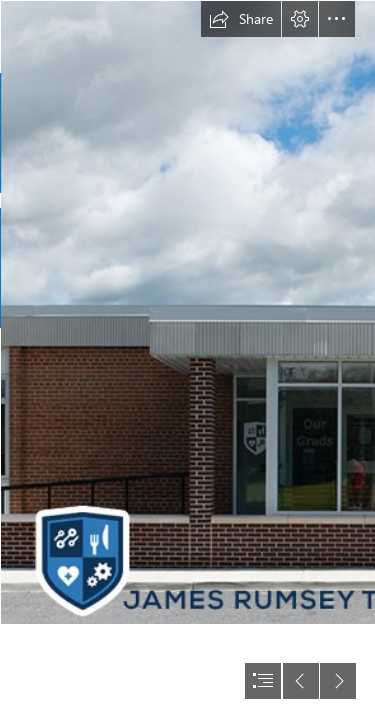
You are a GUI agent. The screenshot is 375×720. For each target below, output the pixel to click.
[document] (187, 360)
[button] (241, 19)
